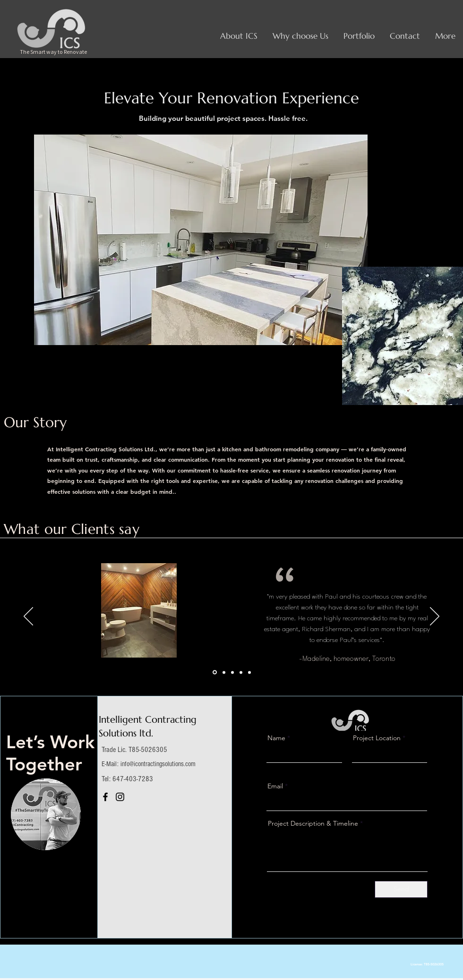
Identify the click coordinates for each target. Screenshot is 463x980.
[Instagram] (120, 797)
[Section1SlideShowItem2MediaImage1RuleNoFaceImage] (224, 672)
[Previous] (28, 617)
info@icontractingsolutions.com (158, 764)
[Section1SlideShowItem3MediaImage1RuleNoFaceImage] (232, 672)
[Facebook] (105, 797)
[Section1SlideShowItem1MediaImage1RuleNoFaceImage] (215, 672)
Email (275, 786)
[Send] (401, 889)
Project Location (377, 738)
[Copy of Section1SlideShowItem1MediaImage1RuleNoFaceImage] (241, 672)
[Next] (435, 617)
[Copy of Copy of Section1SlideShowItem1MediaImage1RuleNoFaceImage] (249, 672)
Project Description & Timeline (313, 823)
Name (276, 738)
